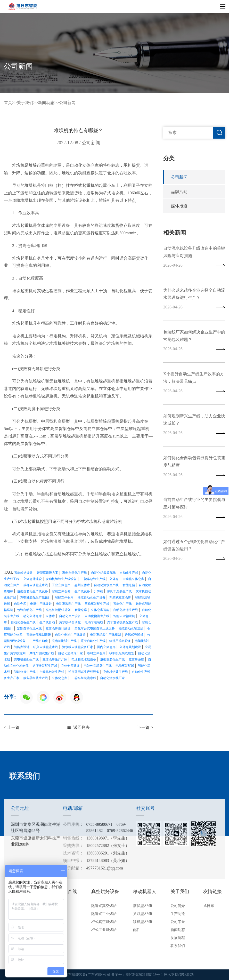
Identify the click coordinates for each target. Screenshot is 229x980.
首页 (8, 103)
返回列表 (78, 727)
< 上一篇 (12, 727)
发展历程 (178, 938)
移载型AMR (143, 922)
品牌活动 (179, 192)
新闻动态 (46, 103)
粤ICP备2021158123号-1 (144, 975)
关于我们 (25, 103)
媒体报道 (179, 206)
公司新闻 (67, 103)
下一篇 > (145, 727)
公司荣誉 (178, 922)
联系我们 (178, 946)
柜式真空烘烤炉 (104, 922)
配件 (137, 930)
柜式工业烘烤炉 (104, 930)
